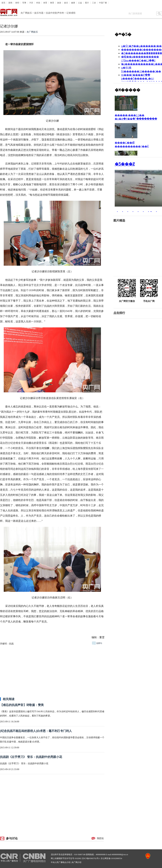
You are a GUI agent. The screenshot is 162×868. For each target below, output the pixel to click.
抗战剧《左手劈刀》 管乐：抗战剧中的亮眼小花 (31, 757)
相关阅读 (9, 699)
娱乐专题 (39, 13)
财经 (17, 3)
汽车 (31, 3)
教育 (52, 3)
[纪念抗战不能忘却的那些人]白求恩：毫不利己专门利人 (36, 731)
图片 (87, 3)
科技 (38, 3)
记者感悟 (71, 13)
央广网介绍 (76, 862)
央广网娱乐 (26, 13)
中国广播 (103, 3)
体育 (45, 3)
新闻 (10, 3)
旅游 (59, 3)
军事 (24, 3)
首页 (3, 3)
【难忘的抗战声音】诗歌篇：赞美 (22, 705)
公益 (80, 3)
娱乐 (66, 3)
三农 (94, 3)
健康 (73, 3)
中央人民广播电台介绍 (61, 862)
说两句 (97, 643)
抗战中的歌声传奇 (55, 13)
